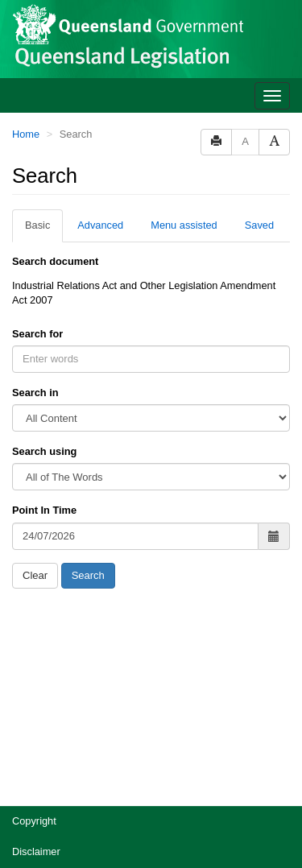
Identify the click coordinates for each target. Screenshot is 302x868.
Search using (44, 451)
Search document (55, 261)
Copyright (34, 821)
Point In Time (44, 510)
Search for (37, 334)
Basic (37, 225)
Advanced (100, 225)
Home (26, 134)
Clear (35, 575)
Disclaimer (36, 851)
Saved (259, 225)
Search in (35, 393)
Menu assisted (184, 225)
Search (88, 575)
